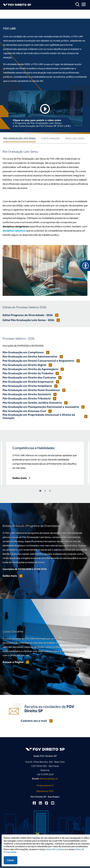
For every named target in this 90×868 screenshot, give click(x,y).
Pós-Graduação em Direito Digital (24, 365)
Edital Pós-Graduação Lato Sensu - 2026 (28, 320)
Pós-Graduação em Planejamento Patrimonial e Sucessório (41, 407)
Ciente (11, 860)
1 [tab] (40, 491)
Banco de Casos (75, 138)
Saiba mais (20, 478)
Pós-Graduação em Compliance (23, 352)
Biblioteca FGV (45, 791)
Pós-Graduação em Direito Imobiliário (27, 386)
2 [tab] (45, 491)
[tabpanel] (45, 463)
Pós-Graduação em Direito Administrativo (30, 357)
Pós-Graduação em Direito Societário (27, 394)
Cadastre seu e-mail (34, 721)
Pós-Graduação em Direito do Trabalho (28, 373)
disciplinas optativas (14, 231)
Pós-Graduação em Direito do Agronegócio (30, 369)
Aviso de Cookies (55, 849)
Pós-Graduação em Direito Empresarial (28, 382)
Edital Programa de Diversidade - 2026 (28, 315)
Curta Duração (50, 138)
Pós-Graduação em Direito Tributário (27, 399)
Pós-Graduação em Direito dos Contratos (29, 378)
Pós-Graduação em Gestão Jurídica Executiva (32, 403)
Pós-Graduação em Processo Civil (24, 411)
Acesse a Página (13, 662)
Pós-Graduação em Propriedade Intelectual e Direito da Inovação (39, 416)
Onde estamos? (45, 785)
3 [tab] (50, 491)
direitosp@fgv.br (49, 779)
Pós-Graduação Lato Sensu (19, 138)
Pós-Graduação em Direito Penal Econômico (31, 390)
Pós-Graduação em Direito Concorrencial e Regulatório (38, 361)
